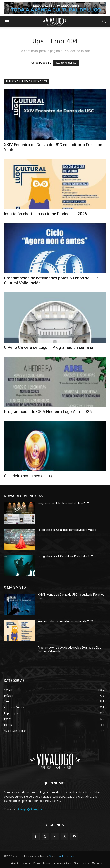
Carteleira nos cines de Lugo (30, 476)
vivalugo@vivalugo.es (30, 809)
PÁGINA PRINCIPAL (66, 63)
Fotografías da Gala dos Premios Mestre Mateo (67, 530)
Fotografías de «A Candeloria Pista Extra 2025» (67, 556)
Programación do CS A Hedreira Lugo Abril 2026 (48, 412)
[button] (7, 22)
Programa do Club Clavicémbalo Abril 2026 (64, 503)
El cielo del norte (66, 856)
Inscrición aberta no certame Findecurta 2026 (45, 214)
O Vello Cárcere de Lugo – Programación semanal (49, 347)
